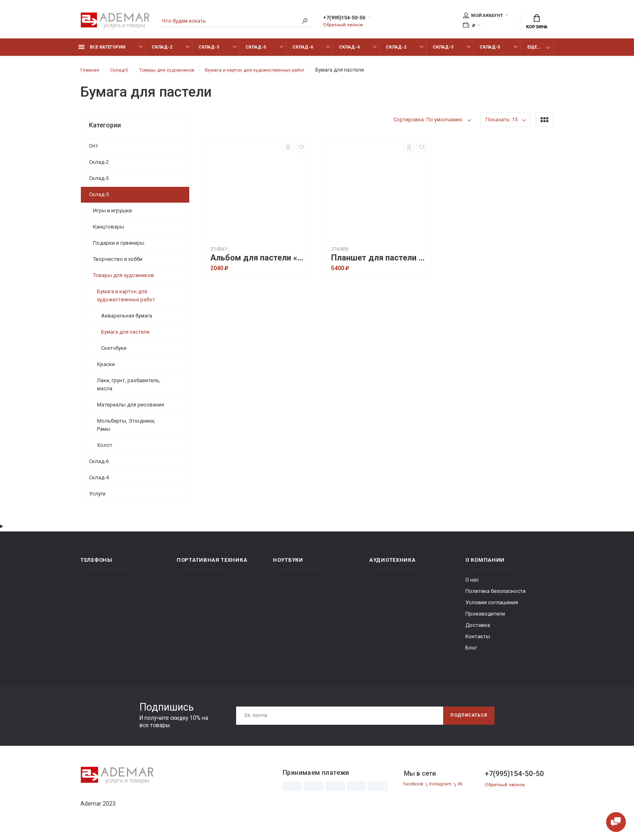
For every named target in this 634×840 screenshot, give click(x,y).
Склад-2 (162, 52)
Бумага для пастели (125, 336)
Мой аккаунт (483, 17)
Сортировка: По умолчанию (428, 124)
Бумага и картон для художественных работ (126, 300)
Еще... (534, 52)
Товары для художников (124, 280)
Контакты (478, 641)
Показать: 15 (502, 124)
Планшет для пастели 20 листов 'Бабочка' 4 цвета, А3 (379, 262)
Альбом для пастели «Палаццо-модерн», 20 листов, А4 (258, 262)
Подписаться (465, 720)
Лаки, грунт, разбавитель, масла (129, 389)
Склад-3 (209, 52)
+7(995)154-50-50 (353, 19)
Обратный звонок (345, 26)
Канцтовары (109, 231)
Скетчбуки (114, 352)
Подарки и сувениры (119, 247)
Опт (94, 150)
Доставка (478, 629)
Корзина (537, 23)
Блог (471, 652)
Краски (106, 369)
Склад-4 (349, 52)
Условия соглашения (492, 607)
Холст (105, 450)
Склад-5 (256, 52)
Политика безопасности (496, 596)
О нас (472, 584)
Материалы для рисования (131, 409)
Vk (466, 789)
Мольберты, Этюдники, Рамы (126, 429)
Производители (485, 618)
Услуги (97, 498)
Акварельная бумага (127, 320)
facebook (415, 789)
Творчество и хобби (118, 263)
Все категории (102, 52)
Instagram (445, 789)
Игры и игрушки (112, 215)
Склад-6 (303, 52)
